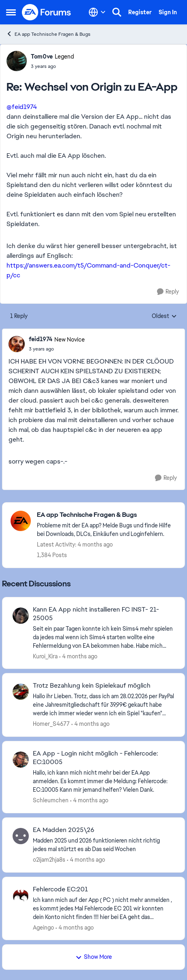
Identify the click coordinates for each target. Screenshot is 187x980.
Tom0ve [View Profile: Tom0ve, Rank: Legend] (42, 57)
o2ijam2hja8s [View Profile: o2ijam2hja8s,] (49, 860)
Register (140, 12)
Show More (94, 957)
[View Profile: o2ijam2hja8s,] (21, 836)
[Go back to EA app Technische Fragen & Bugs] (107, 515)
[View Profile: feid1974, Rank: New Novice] (17, 344)
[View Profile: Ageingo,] (21, 895)
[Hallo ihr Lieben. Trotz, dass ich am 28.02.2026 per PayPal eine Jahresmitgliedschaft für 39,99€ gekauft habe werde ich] (104, 705)
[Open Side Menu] (11, 12)
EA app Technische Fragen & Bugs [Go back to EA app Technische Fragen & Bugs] (48, 34)
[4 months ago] (78, 656)
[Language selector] (97, 12)
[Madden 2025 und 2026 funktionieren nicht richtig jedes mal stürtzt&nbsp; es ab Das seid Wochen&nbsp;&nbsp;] (104, 845)
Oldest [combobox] (164, 316)
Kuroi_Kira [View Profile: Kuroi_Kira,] (45, 656)
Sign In (168, 12)
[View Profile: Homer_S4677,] (21, 692)
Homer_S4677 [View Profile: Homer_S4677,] (51, 724)
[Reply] (168, 292)
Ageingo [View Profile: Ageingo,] (43, 927)
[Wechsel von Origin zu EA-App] (52, 66)
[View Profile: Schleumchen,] (21, 760)
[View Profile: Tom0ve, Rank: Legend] (17, 61)
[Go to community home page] (47, 12)
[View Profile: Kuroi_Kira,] (21, 616)
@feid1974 (22, 107)
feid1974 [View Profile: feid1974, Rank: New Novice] (41, 339)
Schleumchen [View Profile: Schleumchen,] (51, 800)
